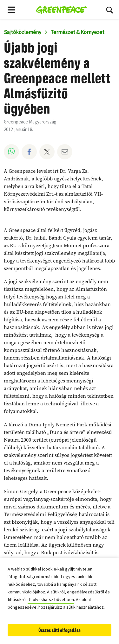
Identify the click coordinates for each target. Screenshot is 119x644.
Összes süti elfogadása (60, 630)
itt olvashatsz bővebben (51, 600)
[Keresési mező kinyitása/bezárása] (109, 10)
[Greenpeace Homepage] (61, 10)
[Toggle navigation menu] (11, 10)
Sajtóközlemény (23, 32)
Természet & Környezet (77, 32)
